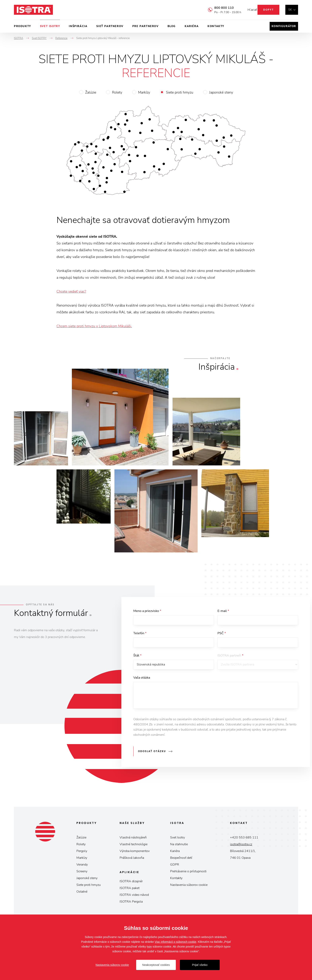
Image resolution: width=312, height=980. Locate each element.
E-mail (223, 611)
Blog (172, 26)
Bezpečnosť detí (181, 860)
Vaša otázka (142, 681)
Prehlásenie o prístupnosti (188, 873)
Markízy (144, 92)
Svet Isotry (177, 839)
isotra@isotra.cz (241, 846)
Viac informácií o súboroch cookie (175, 942)
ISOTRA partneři (230, 658)
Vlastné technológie (134, 846)
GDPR (175, 866)
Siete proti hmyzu (180, 92)
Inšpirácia (78, 26)
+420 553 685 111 (244, 839)
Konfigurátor (284, 26)
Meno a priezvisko (147, 611)
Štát (137, 658)
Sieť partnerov (110, 26)
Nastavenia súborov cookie (189, 887)
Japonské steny (221, 92)
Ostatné (82, 893)
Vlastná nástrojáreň (133, 839)
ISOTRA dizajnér (131, 883)
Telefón (140, 634)
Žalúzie (91, 92)
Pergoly (82, 853)
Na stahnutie (179, 846)
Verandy (82, 866)
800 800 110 (218, 8)
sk (290, 10)
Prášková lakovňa (132, 860)
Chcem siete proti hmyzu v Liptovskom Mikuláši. (94, 326)
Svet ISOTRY (50, 26)
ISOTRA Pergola (131, 903)
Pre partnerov (145, 26)
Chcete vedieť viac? (71, 291)
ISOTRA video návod (134, 897)
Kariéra (192, 26)
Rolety (117, 92)
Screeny (82, 873)
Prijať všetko (200, 965)
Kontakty (216, 26)
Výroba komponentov (135, 853)
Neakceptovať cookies (156, 965)
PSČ (222, 634)
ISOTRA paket (130, 890)
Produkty (22, 26)
